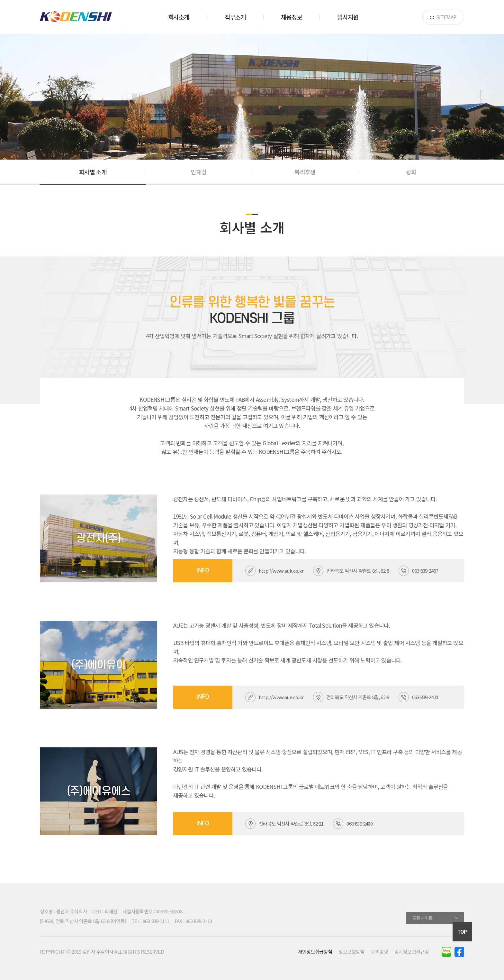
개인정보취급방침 (315, 952)
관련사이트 (423, 918)
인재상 (199, 172)
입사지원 (348, 17)
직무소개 (235, 17)
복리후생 (305, 172)
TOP (462, 932)
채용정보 (291, 17)
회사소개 (179, 17)
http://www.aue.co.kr (281, 697)
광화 (411, 172)
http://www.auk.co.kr (281, 571)
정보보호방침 (351, 952)
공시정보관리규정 (412, 952)
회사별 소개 (93, 172)
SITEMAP (443, 17)
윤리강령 (379, 952)
